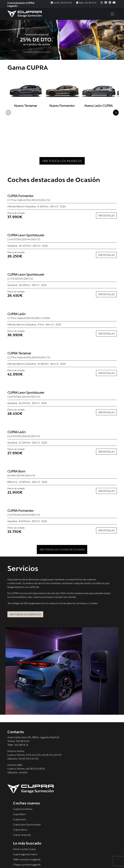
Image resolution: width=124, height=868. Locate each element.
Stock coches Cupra (24, 815)
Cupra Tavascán (22, 800)
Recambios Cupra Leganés (28, 835)
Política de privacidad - (34, 859)
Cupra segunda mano (25, 820)
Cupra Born (19, 780)
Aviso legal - (14, 859)
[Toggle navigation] (112, 14)
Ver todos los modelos (62, 126)
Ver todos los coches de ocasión (62, 515)
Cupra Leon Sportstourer (27, 790)
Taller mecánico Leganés (27, 825)
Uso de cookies (56, 859)
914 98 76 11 (21, 710)
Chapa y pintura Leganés (27, 830)
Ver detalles (106, 181)
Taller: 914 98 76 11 (86, 3)
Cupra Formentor (23, 774)
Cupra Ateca (20, 795)
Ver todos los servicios (25, 580)
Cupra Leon (19, 785)
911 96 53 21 (23, 706)
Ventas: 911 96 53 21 (61, 3)
